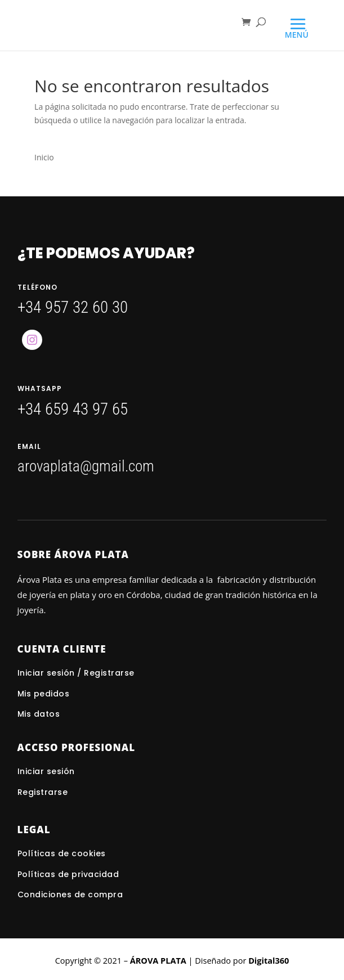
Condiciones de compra (70, 894)
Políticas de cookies (62, 853)
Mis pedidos (44, 694)
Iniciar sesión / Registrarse (76, 673)
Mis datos (39, 714)
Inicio (44, 157)
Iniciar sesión (48, 771)
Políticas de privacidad (68, 874)
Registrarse (43, 792)
